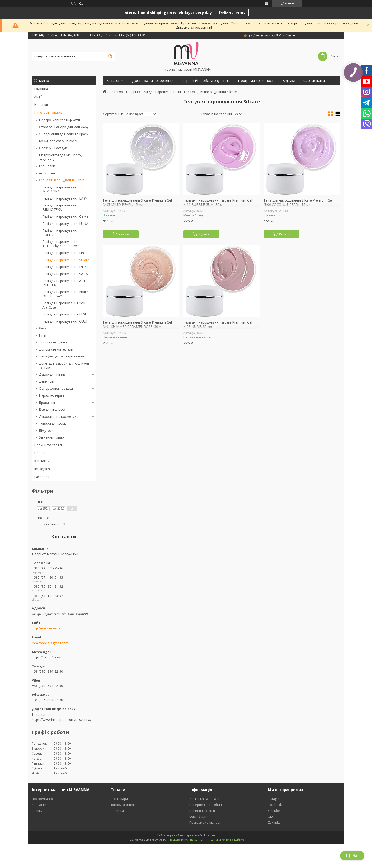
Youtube (274, 811)
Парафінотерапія (53, 395)
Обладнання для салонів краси (64, 134)
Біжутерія (47, 430)
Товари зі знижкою (125, 805)
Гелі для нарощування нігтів (62, 180)
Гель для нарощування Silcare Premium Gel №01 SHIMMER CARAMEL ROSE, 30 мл (137, 324)
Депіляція (46, 381)
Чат (352, 856)
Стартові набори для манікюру (64, 127)
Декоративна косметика (59, 416)
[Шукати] (110, 56)
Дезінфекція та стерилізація (61, 356)
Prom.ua (210, 835)
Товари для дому (53, 423)
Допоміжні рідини (53, 342)
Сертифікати (314, 81)
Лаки (43, 328)
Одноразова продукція (57, 388)
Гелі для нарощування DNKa (65, 267)
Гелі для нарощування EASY (65, 198)
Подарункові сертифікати (59, 120)
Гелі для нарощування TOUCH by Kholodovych (61, 244)
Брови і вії (47, 402)
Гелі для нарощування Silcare (66, 260)
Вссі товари (119, 799)
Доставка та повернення (153, 81)
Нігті (42, 335)
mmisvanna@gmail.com (50, 643)
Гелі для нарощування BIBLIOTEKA (60, 207)
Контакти (42, 461)
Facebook (42, 477)
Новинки (41, 105)
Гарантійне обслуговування (206, 81)
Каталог (113, 81)
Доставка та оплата (205, 799)
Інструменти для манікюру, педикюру (60, 157)
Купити (124, 234)
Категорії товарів (48, 112)
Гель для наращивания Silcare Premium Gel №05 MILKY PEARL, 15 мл (137, 202)
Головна (41, 89)
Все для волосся (52, 409)
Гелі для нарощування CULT (65, 321)
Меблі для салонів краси (59, 141)
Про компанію (42, 799)
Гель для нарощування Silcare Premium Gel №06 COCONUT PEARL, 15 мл (298, 202)
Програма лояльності (256, 81)
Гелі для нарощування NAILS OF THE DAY (66, 294)
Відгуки (289, 81)
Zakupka (274, 822)
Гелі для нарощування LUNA (65, 223)
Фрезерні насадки (53, 148)
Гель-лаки (47, 166)
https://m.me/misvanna (50, 657)
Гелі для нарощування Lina (64, 253)
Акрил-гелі (47, 173)
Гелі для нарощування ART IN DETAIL (64, 283)
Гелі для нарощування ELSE (65, 314)
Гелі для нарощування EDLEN (60, 232)
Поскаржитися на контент (187, 840)
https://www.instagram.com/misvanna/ (62, 720)
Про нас (41, 453)
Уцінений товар (51, 437)
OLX (271, 816)
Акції (38, 96)
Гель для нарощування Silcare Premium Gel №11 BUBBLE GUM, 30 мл (218, 202)
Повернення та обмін (206, 805)
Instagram (42, 469)
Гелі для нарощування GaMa (65, 216)
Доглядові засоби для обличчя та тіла (64, 365)
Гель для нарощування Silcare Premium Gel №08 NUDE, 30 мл (218, 324)
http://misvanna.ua (46, 628)
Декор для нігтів (52, 374)
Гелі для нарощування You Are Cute (64, 305)
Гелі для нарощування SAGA (65, 274)
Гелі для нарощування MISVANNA (60, 189)
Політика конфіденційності (227, 840)
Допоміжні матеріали (56, 349)
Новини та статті (48, 445)
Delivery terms (232, 13)
